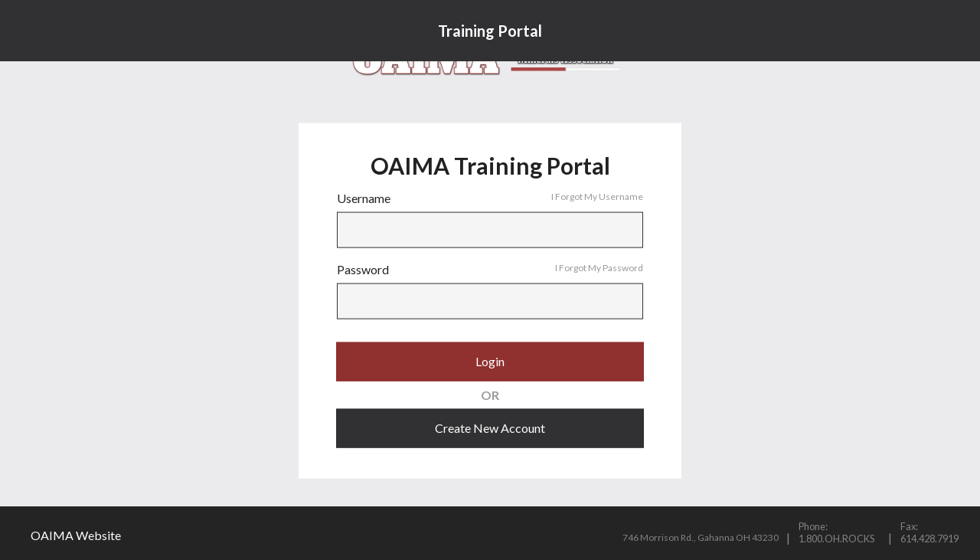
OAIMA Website (76, 535)
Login (490, 361)
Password (490, 270)
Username (490, 198)
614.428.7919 (929, 539)
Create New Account (490, 428)
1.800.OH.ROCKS (836, 539)
